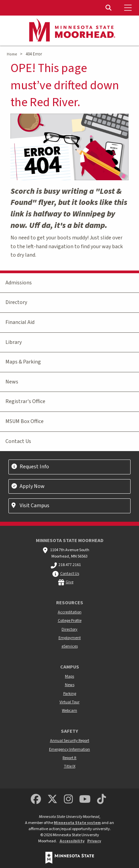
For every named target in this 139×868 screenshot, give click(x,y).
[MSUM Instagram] (68, 800)
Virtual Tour (69, 702)
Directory (16, 302)
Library (14, 342)
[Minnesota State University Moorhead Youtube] (85, 800)
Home (12, 54)
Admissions (19, 283)
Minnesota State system (77, 823)
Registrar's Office (25, 401)
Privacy (94, 841)
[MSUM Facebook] (36, 800)
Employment (70, 638)
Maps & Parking (23, 362)
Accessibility (72, 841)
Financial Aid (20, 322)
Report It (69, 758)
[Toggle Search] (109, 8)
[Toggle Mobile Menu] (129, 8)
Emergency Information (69, 749)
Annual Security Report (70, 741)
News (12, 382)
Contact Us (18, 441)
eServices (70, 646)
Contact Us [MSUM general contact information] (70, 574)
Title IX (70, 766)
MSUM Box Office (25, 421)
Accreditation (70, 612)
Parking (70, 694)
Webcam (69, 711)
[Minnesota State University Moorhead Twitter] (52, 800)
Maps (69, 676)
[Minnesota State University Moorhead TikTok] (101, 800)
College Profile (70, 621)
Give (69, 582)
